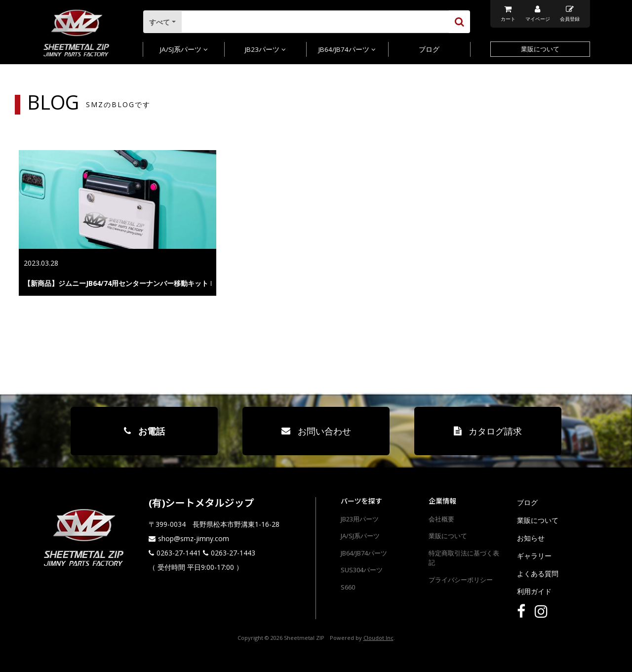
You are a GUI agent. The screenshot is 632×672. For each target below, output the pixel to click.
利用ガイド (534, 591)
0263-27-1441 (179, 553)
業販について (540, 49)
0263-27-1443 (233, 553)
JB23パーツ (265, 49)
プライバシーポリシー (461, 580)
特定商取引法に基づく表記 (464, 558)
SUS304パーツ (362, 570)
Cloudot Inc (378, 638)
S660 (348, 587)
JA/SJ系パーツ (184, 49)
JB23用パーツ (360, 519)
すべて (160, 22)
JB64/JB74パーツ (347, 49)
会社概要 (441, 519)
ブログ (429, 49)
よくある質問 (538, 573)
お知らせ (531, 538)
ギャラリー (534, 556)
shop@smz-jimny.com (194, 538)
